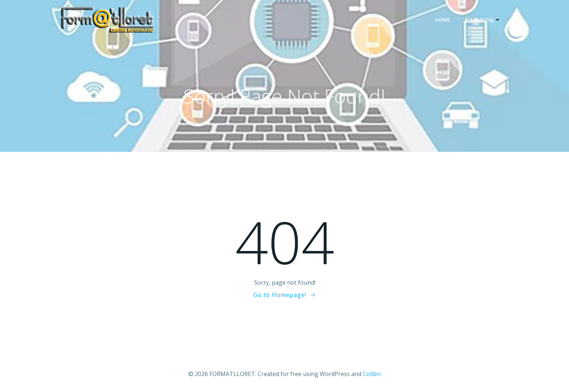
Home (443, 20)
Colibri (372, 374)
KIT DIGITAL (483, 20)
